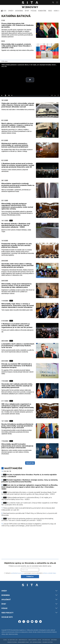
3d (7, 471)
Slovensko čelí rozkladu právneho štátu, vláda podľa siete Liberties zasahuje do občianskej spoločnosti (17, 386)
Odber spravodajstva (23, 640)
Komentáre (42, 11)
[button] (57, 2)
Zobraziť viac (30, 463)
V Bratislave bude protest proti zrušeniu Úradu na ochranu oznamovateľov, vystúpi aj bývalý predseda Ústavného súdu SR (18, 165)
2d (5, 471)
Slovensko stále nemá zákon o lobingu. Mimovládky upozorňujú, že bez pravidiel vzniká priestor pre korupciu (17, 265)
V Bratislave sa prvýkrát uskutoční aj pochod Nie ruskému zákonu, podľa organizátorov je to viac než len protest (17, 326)
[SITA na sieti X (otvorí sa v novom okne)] (24, 622)
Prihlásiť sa (30, 576)
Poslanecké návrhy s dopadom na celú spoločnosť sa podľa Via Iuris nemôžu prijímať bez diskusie (17, 245)
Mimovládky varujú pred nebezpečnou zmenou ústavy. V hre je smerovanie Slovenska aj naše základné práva (16, 286)
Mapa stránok (54, 640)
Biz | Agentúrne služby (13, 640)
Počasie (34, 11)
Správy (11, 11)
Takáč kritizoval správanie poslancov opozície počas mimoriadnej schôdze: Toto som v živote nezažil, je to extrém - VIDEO (27, 520)
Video (50, 11)
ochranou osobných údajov (50, 573)
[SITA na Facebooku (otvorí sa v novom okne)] (20, 622)
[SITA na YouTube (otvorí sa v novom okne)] (32, 622)
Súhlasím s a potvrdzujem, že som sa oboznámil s (30, 573)
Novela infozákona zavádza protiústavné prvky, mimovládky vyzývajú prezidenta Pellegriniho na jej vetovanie (17, 426)
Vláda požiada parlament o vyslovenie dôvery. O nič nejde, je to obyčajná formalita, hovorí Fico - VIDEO (27, 498)
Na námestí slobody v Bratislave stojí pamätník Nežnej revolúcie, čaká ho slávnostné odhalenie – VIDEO (16, 225)
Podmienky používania (12, 642)
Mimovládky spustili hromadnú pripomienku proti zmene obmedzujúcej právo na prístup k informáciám (17, 446)
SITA (3, 11)
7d (10, 471)
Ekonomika (19, 11)
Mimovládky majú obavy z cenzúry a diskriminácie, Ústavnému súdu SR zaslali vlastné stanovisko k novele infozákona (18, 305)
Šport (27, 11)
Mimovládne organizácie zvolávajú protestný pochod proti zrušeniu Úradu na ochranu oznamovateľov (18, 185)
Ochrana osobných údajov (23, 642)
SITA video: (5, 61)
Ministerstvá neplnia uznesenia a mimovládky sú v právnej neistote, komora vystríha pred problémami (15, 145)
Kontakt (39, 640)
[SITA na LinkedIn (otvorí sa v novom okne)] (40, 622)
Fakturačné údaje (46, 640)
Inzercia (5, 640)
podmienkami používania (18, 573)
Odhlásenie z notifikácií (48, 642)
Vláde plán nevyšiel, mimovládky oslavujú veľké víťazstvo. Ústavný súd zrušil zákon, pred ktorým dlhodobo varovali (18, 105)
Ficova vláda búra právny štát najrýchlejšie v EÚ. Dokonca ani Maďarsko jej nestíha (18, 25)
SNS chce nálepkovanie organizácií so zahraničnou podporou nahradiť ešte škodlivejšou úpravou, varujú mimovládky (18, 406)
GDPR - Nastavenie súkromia (36, 642)
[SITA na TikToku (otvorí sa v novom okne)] (36, 622)
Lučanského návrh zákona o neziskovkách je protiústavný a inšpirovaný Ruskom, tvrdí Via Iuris (18, 346)
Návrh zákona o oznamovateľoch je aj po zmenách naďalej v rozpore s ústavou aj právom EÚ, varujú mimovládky (17, 125)
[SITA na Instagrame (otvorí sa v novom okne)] (28, 622)
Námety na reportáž (32, 640)
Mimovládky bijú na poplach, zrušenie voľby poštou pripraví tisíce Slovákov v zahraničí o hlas (16, 46)
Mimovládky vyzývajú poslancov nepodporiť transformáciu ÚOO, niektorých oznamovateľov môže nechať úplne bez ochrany (17, 206)
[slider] (30, 95)
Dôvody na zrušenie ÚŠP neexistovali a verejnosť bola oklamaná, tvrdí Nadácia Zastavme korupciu (17, 366)
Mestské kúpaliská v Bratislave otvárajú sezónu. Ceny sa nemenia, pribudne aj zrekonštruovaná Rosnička (30, 481)
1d (2, 471)
